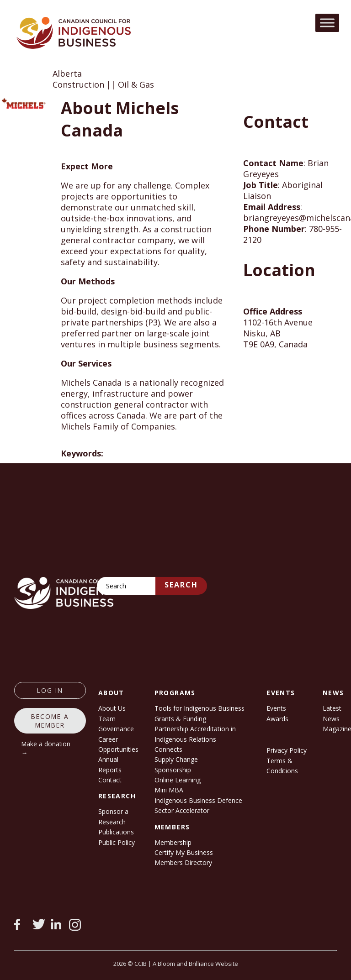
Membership (173, 842)
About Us (112, 708)
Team (107, 719)
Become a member (50, 721)
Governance (116, 729)
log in (50, 690)
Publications (116, 832)
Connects (168, 749)
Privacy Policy (287, 750)
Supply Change (176, 759)
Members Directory (183, 862)
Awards (277, 719)
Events (276, 708)
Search (181, 585)
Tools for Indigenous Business (199, 708)
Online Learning (178, 780)
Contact (110, 780)
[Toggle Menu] (327, 23)
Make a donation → (46, 748)
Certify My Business (184, 852)
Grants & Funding (180, 719)
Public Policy (117, 842)
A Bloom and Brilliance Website (195, 964)
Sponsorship (173, 770)
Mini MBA (169, 790)
